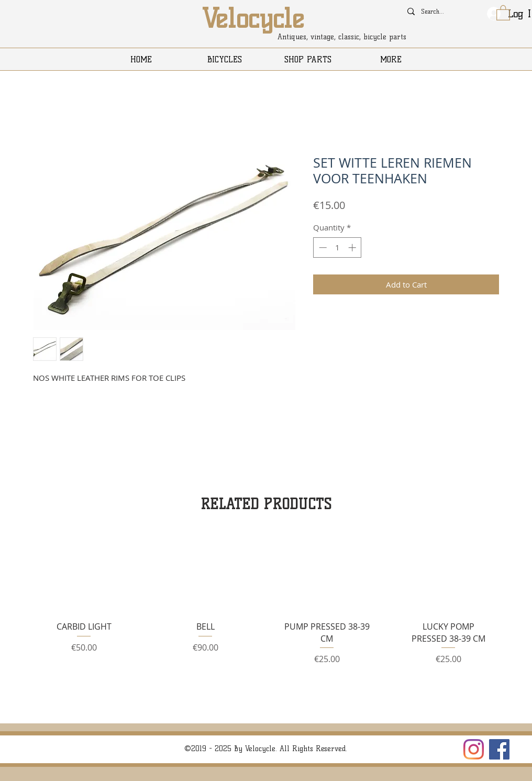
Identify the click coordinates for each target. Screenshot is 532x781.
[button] (503, 12)
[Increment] (353, 247)
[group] (266, 604)
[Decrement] (322, 247)
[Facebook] (499, 749)
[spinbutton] (337, 247)
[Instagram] (474, 749)
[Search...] (434, 12)
